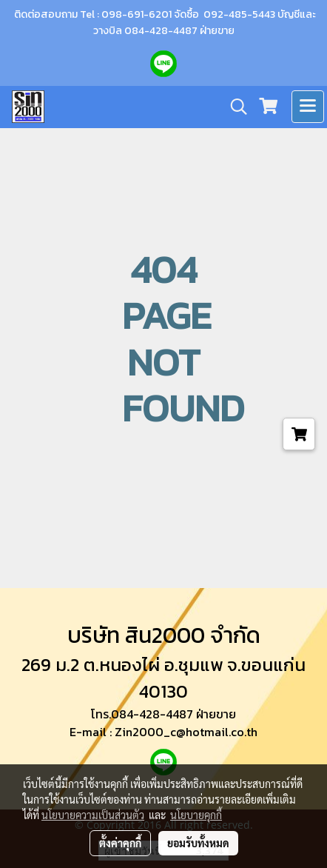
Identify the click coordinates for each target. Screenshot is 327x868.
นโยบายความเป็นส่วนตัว (93, 815)
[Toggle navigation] (308, 107)
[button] (234, 107)
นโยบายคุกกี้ (196, 815)
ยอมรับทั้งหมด (198, 843)
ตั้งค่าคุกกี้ (120, 843)
